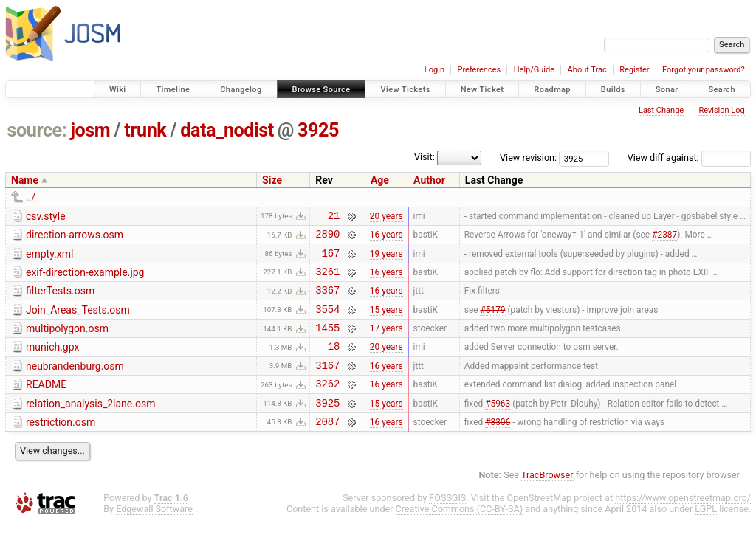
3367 (327, 301)
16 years (386, 238)
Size (272, 180)
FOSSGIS (447, 524)
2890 (327, 238)
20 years (386, 217)
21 (334, 217)
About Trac (587, 70)
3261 (327, 280)
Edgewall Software (154, 535)
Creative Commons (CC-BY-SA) (460, 535)
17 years (386, 343)
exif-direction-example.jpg (85, 279)
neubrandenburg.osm (75, 384)
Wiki (118, 90)
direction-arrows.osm (75, 237)
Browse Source (322, 90)
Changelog (241, 90)
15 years (386, 322)
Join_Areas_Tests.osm (78, 321)
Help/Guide (534, 70)
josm (90, 130)
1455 (327, 343)
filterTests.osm (60, 300)
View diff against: (689, 158)
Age (380, 180)
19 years (386, 259)
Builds (613, 90)
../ (31, 197)
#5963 (498, 427)
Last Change (661, 110)
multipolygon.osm (67, 342)
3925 (318, 130)
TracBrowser (547, 501)
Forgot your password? (704, 70)
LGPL (706, 535)
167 (331, 259)
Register (634, 70)
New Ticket (482, 90)
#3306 (498, 447)
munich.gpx (52, 362)
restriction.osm (61, 446)
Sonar (667, 90)
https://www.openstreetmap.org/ (683, 524)
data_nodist (227, 130)
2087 (327, 448)
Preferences (479, 70)
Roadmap (552, 90)
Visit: (425, 157)
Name (25, 180)
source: (37, 130)
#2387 (664, 238)
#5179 (492, 322)
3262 (327, 405)
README (46, 404)
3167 (327, 385)
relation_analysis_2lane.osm (90, 426)
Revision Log (721, 110)
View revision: (528, 158)
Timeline (173, 90)
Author (429, 180)
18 (334, 363)
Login (434, 70)
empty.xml (49, 258)
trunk (145, 130)
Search (722, 90)
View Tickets (405, 90)
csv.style (46, 216)
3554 (327, 322)
